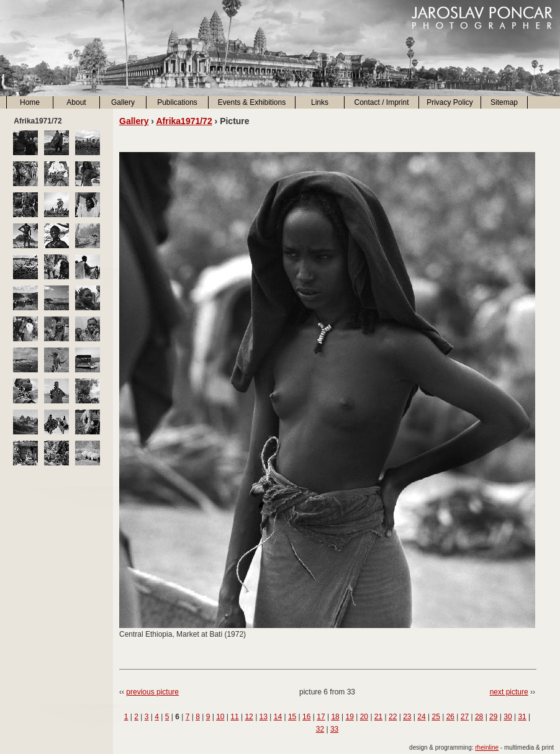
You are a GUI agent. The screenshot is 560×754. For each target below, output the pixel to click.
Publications (177, 102)
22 (393, 717)
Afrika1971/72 (184, 121)
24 (421, 717)
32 (320, 729)
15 (292, 717)
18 (335, 717)
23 (407, 717)
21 (378, 717)
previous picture (152, 692)
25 (436, 717)
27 (465, 717)
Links (320, 102)
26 (450, 717)
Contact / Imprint (381, 102)
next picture (509, 692)
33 (334, 729)
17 (321, 717)
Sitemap (504, 102)
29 (493, 717)
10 (220, 717)
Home (30, 102)
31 (522, 717)
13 (264, 717)
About (76, 102)
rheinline (487, 747)
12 (249, 717)
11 (234, 717)
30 (508, 717)
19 (350, 717)
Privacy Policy (450, 102)
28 (479, 717)
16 (306, 717)
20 (364, 717)
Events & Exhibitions (252, 102)
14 (278, 717)
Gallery (123, 102)
